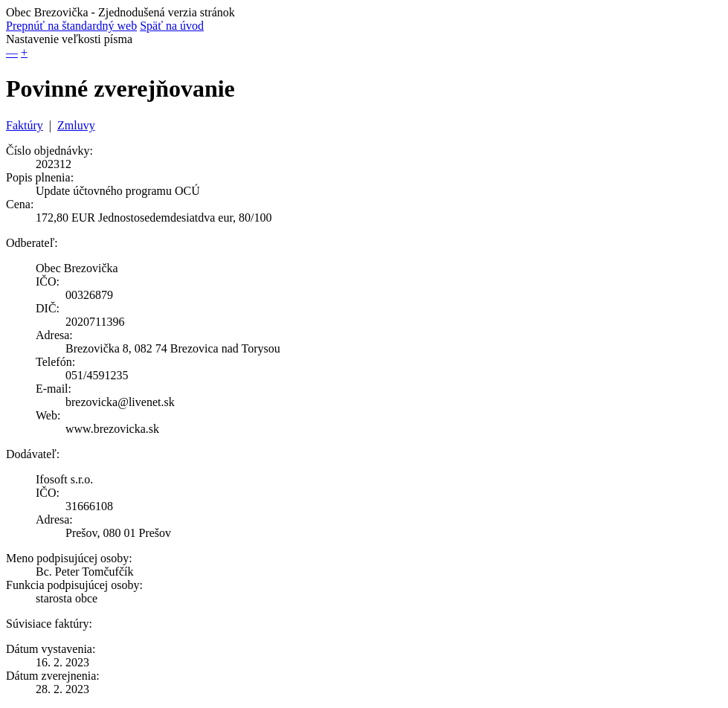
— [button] (12, 52)
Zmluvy (76, 125)
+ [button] (24, 52)
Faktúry (25, 125)
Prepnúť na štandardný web (71, 26)
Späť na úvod (172, 26)
